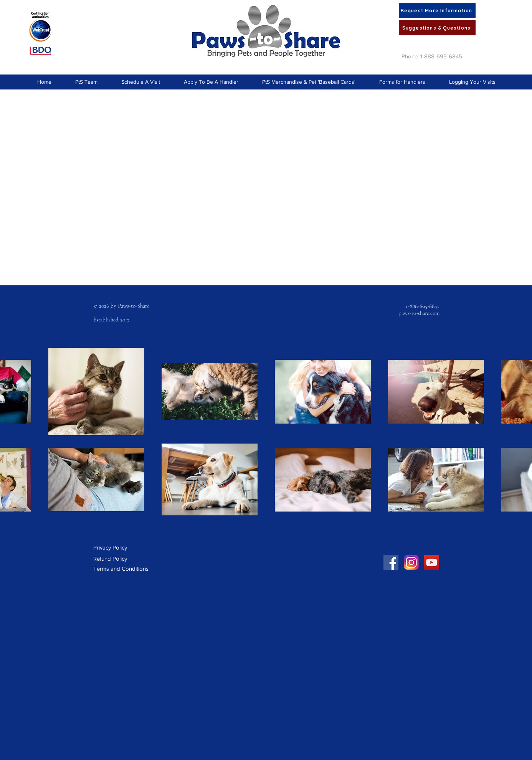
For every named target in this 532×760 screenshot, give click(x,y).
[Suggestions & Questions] (437, 28)
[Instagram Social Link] (411, 562)
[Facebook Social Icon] (391, 562)
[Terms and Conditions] (121, 569)
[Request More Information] (437, 10)
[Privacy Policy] (113, 547)
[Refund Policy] (113, 559)
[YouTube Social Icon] (432, 562)
